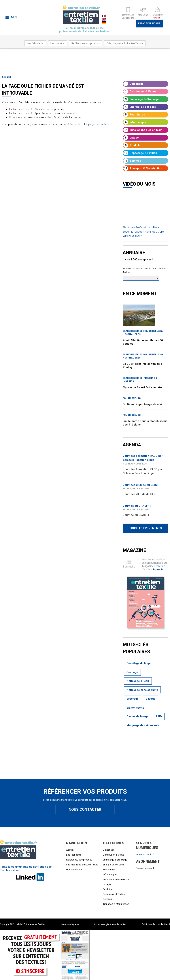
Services (132, 161)
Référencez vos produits (86, 43)
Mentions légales (70, 924)
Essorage (133, 699)
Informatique (135, 122)
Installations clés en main (143, 130)
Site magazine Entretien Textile (125, 43)
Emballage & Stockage (141, 99)
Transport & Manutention (143, 168)
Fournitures (134, 115)
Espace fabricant (149, 23)
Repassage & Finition (140, 153)
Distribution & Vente (140, 92)
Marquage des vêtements (143, 725)
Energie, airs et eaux (140, 107)
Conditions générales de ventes (110, 924)
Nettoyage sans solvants (142, 690)
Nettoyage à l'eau (138, 681)
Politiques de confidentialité (156, 924)
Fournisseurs (132, 398)
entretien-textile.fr (145, 855)
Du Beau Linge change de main (143, 404)
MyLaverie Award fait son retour (144, 387)
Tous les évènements (146, 528)
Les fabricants (35, 43)
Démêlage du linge (139, 663)
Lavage (131, 138)
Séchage (132, 672)
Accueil (6, 77)
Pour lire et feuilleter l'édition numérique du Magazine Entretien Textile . (154, 564)
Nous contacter (85, 809)
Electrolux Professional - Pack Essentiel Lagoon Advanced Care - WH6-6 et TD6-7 (144, 232)
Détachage (133, 84)
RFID (159, 716)
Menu (12, 17)
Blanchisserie (135, 708)
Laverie (151, 699)
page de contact (99, 124)
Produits (132, 145)
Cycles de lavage (137, 716)
